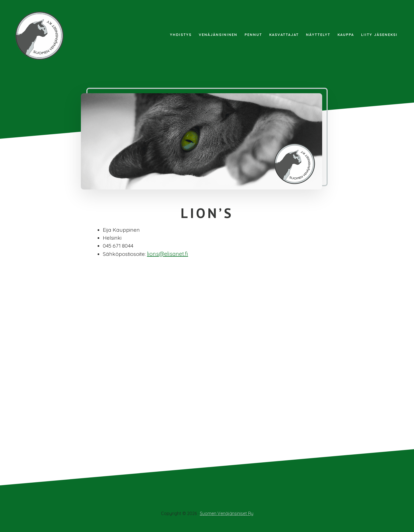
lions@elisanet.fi (169, 255)
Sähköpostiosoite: (125, 255)
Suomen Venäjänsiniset (41, 36)
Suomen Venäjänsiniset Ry (227, 513)
